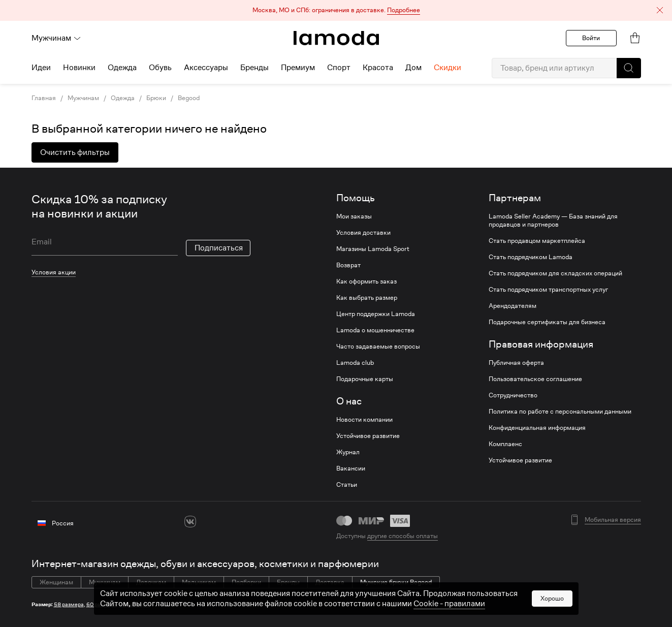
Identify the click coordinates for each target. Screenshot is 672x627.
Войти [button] (591, 38)
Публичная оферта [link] (516, 363)
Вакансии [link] (351, 468)
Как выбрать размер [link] (367, 298)
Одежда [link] (123, 98)
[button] (336, 10)
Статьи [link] (347, 485)
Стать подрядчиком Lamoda (531, 257)
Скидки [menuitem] (447, 68)
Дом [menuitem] (413, 68)
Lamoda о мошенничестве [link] (375, 330)
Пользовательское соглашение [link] (535, 379)
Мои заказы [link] (354, 216)
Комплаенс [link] (505, 444)
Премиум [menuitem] (298, 68)
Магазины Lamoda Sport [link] (373, 249)
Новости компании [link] (364, 420)
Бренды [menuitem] (254, 68)
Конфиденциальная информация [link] (537, 428)
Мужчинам (56, 38)
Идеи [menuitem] (41, 68)
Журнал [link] (348, 452)
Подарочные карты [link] (365, 379)
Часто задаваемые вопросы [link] (378, 347)
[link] (336, 38)
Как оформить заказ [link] (366, 281)
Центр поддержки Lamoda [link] (376, 314)
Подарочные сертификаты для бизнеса (547, 322)
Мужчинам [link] (83, 98)
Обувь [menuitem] (160, 68)
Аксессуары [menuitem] (206, 68)
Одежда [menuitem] (122, 68)
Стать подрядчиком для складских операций (555, 273)
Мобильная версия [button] (613, 520)
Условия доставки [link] (363, 233)
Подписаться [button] (219, 248)
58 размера (69, 604)
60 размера (101, 604)
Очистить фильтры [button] (75, 152)
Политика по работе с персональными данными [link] (560, 412)
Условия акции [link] (54, 272)
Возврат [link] (348, 265)
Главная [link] (44, 98)
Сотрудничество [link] (513, 395)
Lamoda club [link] (355, 363)
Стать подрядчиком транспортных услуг (548, 290)
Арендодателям (513, 306)
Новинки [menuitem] (79, 68)
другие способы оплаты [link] (403, 536)
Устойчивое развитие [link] (368, 436)
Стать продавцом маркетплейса (537, 241)
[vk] (190, 522)
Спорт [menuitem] (339, 68)
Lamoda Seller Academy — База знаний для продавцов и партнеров (553, 221)
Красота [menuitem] (378, 68)
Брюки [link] (156, 98)
